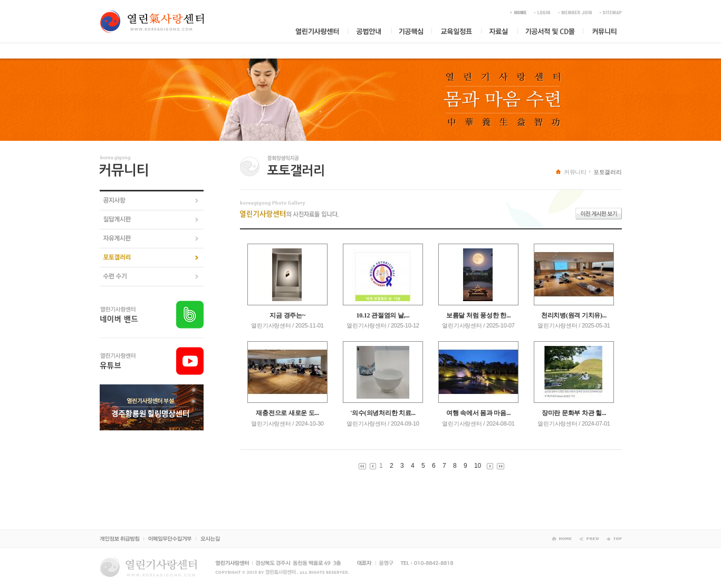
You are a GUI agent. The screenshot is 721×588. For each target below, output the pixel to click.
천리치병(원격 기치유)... (574, 315)
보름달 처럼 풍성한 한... (478, 315)
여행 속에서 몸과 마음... (478, 413)
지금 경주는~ (287, 315)
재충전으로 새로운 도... (287, 413)
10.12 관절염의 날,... (383, 315)
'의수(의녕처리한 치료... (383, 413)
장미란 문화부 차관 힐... (574, 413)
